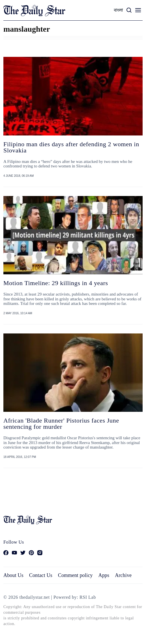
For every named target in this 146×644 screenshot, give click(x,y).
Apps (104, 575)
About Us (13, 575)
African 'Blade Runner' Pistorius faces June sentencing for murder (61, 424)
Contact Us (41, 575)
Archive (123, 575)
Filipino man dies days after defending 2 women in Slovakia (71, 147)
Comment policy (75, 575)
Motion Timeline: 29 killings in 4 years (56, 283)
